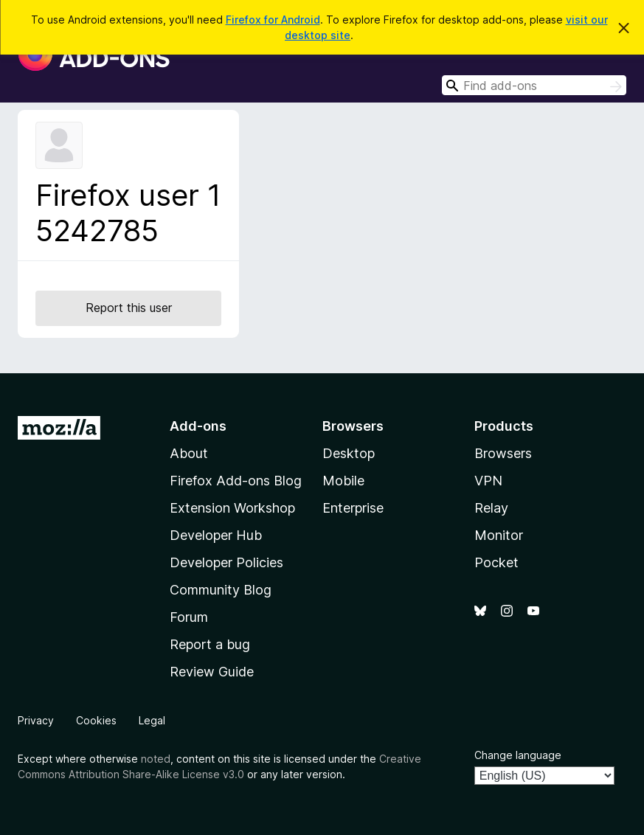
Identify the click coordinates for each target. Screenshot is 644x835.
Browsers (503, 453)
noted (156, 759)
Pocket (496, 562)
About (189, 453)
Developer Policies (226, 562)
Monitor (499, 535)
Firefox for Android (273, 20)
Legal (152, 720)
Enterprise (353, 508)
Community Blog (221, 590)
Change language (518, 755)
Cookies (96, 720)
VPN (488, 481)
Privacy (36, 720)
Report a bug (210, 644)
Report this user (129, 308)
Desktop (349, 453)
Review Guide (212, 672)
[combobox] (534, 85)
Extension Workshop (232, 508)
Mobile (343, 481)
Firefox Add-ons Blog (236, 481)
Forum (189, 617)
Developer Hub (216, 535)
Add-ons (198, 426)
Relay (491, 508)
